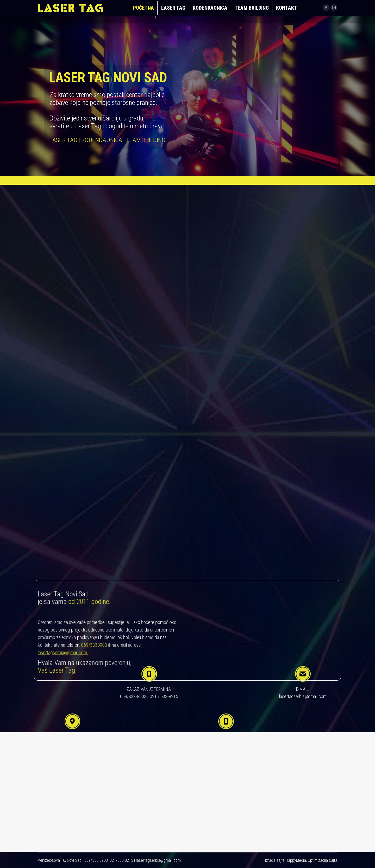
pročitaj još (192, 338)
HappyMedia (296, 860)
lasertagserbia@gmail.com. (71, 649)
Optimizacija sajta (323, 860)
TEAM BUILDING (173, 360)
